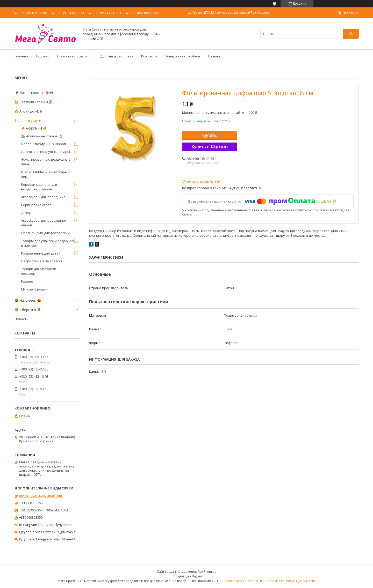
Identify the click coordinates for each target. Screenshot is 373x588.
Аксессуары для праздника (43, 197)
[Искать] (351, 34)
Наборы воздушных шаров (44, 144)
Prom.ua (210, 572)
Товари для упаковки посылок (39, 271)
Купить (210, 135)
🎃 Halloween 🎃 (28, 300)
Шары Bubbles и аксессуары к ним (46, 174)
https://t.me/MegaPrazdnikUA (76, 539)
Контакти (149, 56)
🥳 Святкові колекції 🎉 (34, 102)
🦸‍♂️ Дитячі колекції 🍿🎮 (34, 93)
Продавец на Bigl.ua (187, 576)
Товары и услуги (28, 121)
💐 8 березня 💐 (28, 310)
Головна (21, 56)
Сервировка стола (36, 205)
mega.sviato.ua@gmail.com (41, 496)
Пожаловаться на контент (242, 581)
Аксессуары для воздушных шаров (44, 223)
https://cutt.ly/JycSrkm (55, 525)
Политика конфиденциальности (290, 581)
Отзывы (215, 56)
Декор (26, 213)
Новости (21, 319)
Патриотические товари (41, 261)
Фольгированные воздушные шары (46, 162)
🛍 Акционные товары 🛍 (42, 136)
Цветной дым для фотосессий (45, 233)
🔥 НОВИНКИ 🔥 (34, 128)
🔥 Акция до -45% (28, 111)
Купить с (209, 147)
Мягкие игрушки (34, 289)
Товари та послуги (72, 56)
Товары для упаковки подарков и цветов (47, 243)
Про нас (42, 56)
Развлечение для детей (41, 253)
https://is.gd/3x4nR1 (61, 532)
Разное (27, 281)
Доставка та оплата (117, 56)
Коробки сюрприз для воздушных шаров (39, 187)
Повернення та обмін (182, 56)
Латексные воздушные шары (45, 152)
